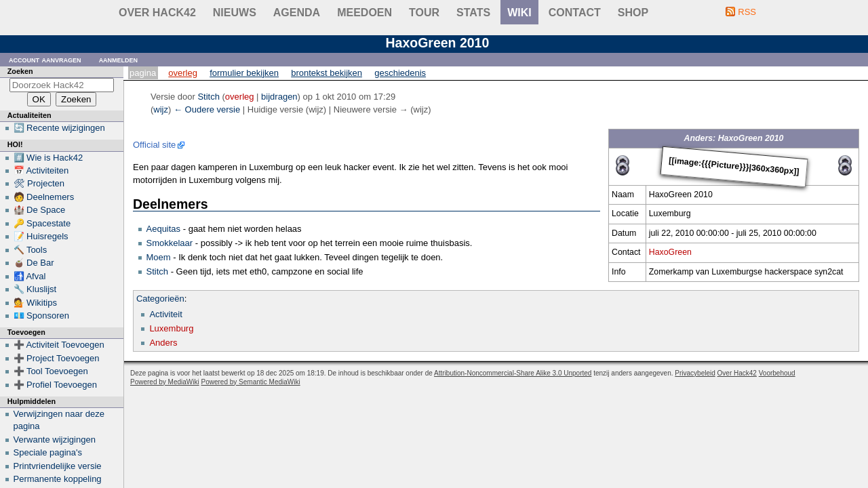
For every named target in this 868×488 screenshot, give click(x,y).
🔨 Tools (31, 250)
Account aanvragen (45, 59)
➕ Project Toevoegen (57, 358)
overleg (240, 97)
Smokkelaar (170, 243)
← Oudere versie (207, 109)
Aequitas (164, 229)
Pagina (143, 73)
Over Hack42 (157, 13)
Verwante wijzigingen (55, 440)
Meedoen (364, 13)
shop (633, 13)
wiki (519, 13)
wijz (161, 109)
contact (575, 13)
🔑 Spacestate (42, 223)
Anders (163, 343)
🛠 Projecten (39, 183)
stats (473, 13)
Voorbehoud (777, 373)
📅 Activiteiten (41, 170)
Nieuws (235, 13)
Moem (159, 257)
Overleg (183, 73)
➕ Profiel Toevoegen (55, 385)
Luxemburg (171, 328)
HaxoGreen (670, 252)
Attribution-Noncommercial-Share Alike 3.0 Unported (513, 373)
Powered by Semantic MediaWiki (251, 382)
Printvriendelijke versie (58, 466)
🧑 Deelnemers (44, 197)
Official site (154, 145)
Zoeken (20, 71)
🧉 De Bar (34, 263)
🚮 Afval (30, 276)
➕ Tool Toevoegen (51, 371)
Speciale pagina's (48, 452)
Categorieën (160, 299)
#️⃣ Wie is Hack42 (48, 158)
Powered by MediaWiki (165, 382)
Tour (424, 13)
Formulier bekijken (244, 73)
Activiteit (165, 314)
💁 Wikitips (35, 303)
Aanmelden (119, 59)
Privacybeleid (695, 373)
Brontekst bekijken (327, 73)
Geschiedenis (400, 73)
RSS (747, 12)
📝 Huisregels (41, 236)
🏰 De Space (40, 210)
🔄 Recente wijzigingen (59, 128)
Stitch (158, 271)
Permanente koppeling (58, 479)
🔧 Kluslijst (35, 289)
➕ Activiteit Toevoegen (59, 345)
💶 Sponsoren (42, 316)
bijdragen (279, 97)
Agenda (297, 13)
